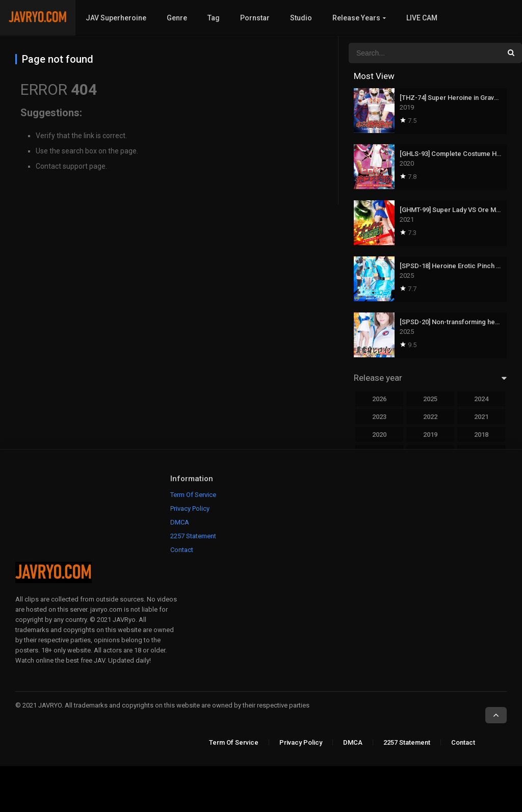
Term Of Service (193, 495)
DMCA (180, 522)
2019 (430, 435)
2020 (379, 435)
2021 (481, 417)
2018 (481, 435)
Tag (214, 18)
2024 (481, 399)
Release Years (356, 18)
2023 (379, 417)
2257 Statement (193, 536)
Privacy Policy (190, 508)
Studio (301, 18)
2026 (379, 399)
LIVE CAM (422, 18)
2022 (430, 417)
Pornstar (255, 18)
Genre (177, 18)
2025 (430, 399)
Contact (182, 550)
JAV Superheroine (116, 18)
